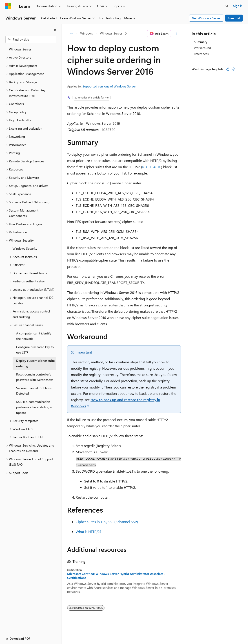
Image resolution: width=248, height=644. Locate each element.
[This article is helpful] (228, 69)
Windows (86, 33)
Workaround (202, 48)
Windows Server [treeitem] (20, 49)
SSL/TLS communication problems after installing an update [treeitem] (35, 407)
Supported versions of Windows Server (109, 86)
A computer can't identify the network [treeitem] (34, 336)
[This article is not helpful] (233, 69)
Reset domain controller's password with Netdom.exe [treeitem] (35, 377)
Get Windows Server (206, 18)
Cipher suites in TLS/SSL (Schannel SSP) (107, 522)
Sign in (238, 6)
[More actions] (177, 34)
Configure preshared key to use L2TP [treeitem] (35, 350)
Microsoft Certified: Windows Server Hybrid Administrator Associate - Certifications (116, 576)
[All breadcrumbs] (71, 34)
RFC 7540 (150, 167)
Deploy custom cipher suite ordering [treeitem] (35, 363)
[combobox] (31, 39)
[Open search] (227, 6)
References (201, 54)
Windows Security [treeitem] (25, 248)
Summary (201, 42)
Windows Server (111, 33)
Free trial (234, 18)
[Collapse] (55, 30)
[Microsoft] (8, 6)
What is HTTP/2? (89, 532)
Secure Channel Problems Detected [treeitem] (34, 391)
